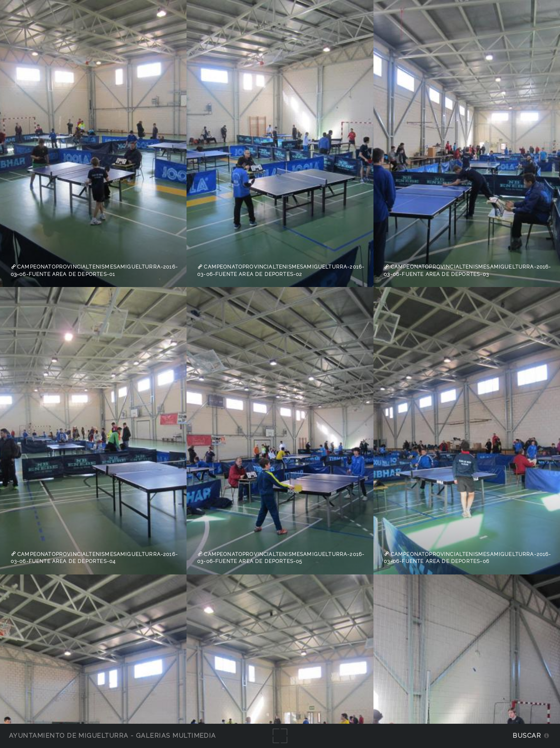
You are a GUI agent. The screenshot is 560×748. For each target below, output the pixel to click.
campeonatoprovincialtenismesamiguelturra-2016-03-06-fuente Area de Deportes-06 (467, 558)
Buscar (527, 735)
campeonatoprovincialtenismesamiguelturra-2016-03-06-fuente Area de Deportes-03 (467, 271)
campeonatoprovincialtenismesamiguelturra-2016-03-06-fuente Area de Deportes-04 (94, 558)
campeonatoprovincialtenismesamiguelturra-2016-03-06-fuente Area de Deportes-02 (281, 271)
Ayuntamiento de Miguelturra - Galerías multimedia (113, 735)
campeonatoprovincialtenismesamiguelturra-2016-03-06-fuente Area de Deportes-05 (281, 558)
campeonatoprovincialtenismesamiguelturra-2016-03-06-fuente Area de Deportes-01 (94, 271)
